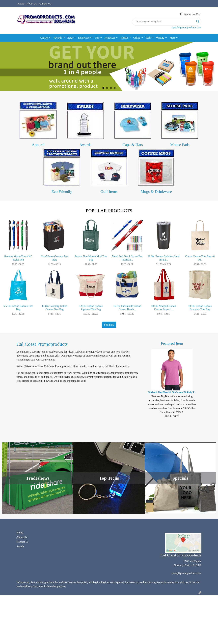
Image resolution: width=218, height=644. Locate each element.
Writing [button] (160, 38)
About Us (32, 4)
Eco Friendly (62, 191)
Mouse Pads (180, 145)
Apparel (38, 145)
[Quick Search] (163, 22)
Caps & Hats (133, 145)
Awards (85, 145)
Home (21, 4)
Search (20, 546)
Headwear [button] (110, 38)
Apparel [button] (44, 38)
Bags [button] (70, 38)
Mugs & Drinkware (156, 191)
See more (109, 325)
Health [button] (124, 38)
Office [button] (137, 38)
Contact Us (45, 4)
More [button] (173, 38)
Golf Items (109, 191)
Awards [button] (58, 38)
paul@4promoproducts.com (187, 27)
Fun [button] (97, 38)
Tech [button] (148, 38)
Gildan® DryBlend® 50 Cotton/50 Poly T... (172, 392)
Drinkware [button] (84, 38)
